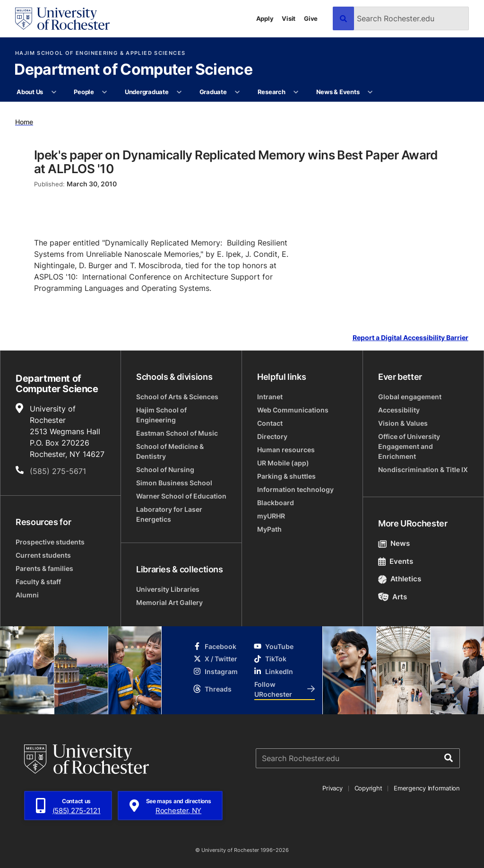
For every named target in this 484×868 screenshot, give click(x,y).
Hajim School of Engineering (161, 415)
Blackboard (276, 503)
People (84, 92)
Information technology (295, 489)
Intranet (270, 397)
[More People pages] (105, 92)
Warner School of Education (181, 496)
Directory (272, 436)
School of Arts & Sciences (177, 397)
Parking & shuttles (286, 476)
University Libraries (168, 589)
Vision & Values (403, 423)
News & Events (338, 92)
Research (272, 92)
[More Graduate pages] (238, 92)
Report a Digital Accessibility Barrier (411, 338)
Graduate (213, 92)
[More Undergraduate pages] (179, 92)
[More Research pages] (296, 92)
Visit (289, 18)
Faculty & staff (38, 582)
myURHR (271, 516)
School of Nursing (165, 469)
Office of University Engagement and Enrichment (409, 446)
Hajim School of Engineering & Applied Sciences (100, 53)
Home (24, 122)
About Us (30, 92)
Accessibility (399, 410)
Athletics (400, 579)
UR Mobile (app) (283, 463)
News (394, 543)
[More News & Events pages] (370, 92)
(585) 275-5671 (58, 471)
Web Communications (293, 410)
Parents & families (44, 568)
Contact (270, 423)
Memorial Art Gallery (169, 602)
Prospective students (50, 542)
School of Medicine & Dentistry (170, 451)
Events (396, 561)
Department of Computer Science (133, 70)
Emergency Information (427, 788)
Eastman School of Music (177, 433)
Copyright (368, 788)
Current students (43, 555)
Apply (265, 18)
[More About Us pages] (54, 92)
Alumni (27, 595)
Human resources (286, 450)
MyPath (269, 529)
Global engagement (410, 397)
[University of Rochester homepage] (62, 19)
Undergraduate (147, 92)
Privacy (332, 788)
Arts (393, 597)
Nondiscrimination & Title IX (423, 469)
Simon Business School (174, 483)
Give (311, 18)
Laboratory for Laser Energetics (169, 514)
